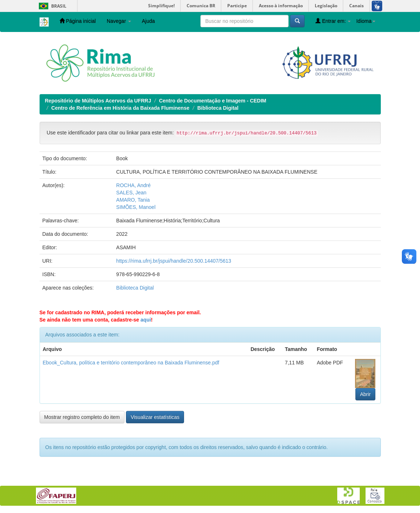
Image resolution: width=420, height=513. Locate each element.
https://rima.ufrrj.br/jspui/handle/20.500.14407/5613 (174, 261)
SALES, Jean (131, 193)
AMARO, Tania (133, 200)
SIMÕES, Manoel (136, 207)
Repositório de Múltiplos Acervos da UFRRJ (98, 101)
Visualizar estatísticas (155, 417)
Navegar (119, 21)
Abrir (366, 394)
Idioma (366, 21)
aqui (146, 320)
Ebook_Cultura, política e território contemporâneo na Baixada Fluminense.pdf (131, 363)
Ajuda (148, 21)
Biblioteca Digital (218, 108)
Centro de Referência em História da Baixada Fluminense (120, 108)
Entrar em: (333, 21)
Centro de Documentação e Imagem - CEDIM (213, 101)
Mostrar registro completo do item (82, 417)
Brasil (51, 6)
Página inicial (78, 21)
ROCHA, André (133, 185)
